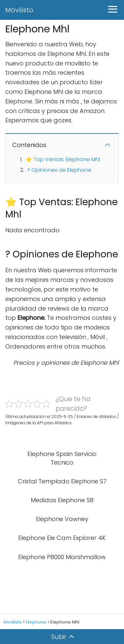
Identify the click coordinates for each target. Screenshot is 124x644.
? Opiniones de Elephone (59, 170)
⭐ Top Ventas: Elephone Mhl (63, 159)
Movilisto (19, 10)
